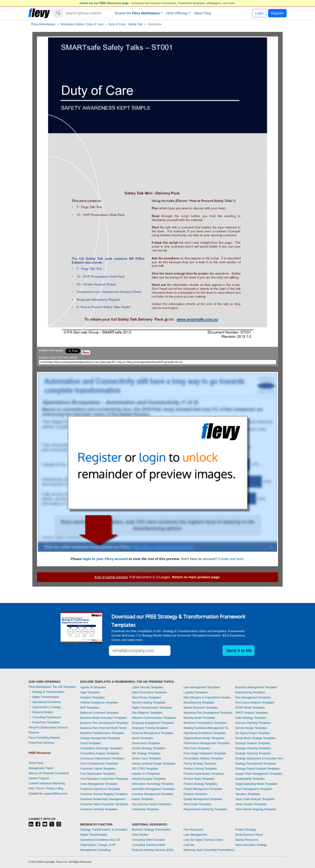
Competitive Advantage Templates (101, 748)
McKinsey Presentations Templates (205, 723)
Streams (34, 733)
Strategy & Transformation (47, 692)
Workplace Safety (72, 24)
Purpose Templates (195, 794)
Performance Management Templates (207, 743)
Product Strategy (246, 830)
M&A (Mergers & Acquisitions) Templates (208, 697)
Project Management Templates (203, 789)
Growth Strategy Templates (149, 748)
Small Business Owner (249, 835)
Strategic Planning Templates (253, 748)
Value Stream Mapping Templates (256, 809)
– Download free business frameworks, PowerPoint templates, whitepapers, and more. (157, 3)
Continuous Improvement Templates (102, 758)
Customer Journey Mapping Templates (104, 794)
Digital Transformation (44, 697)
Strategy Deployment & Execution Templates (261, 758)
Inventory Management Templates (153, 794)
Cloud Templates (90, 743)
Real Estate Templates (197, 804)
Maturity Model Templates (199, 718)
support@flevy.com (56, 794)
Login (259, 13)
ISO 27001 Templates (145, 769)
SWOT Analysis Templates (252, 713)
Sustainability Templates (250, 779)
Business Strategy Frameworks (151, 830)
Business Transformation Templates (102, 733)
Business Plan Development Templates (104, 723)
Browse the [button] (137, 13)
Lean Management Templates (202, 687)
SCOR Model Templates (250, 708)
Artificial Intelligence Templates (99, 703)
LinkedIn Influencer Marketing (47, 783)
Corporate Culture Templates (98, 769)
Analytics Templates (92, 697)
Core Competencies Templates (99, 764)
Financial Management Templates (153, 733)
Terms (40, 789)
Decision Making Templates (149, 703)
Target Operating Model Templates (256, 784)
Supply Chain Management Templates (259, 774)
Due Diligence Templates (147, 713)
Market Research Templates (201, 708)
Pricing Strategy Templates (200, 764)
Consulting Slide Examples (148, 840)
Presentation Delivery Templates (203, 758)
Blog (61, 789)
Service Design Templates (251, 728)
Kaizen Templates (143, 799)
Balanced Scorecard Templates (99, 713)
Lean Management (195, 835)
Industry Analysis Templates (149, 779)
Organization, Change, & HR (98, 845)
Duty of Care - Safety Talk (125, 24)
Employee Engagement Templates (153, 723)
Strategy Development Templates (256, 764)
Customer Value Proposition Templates (104, 804)
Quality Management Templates (203, 799)
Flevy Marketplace (43, 24)
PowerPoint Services (41, 743)
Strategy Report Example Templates (257, 769)
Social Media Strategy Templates (255, 738)
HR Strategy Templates (146, 753)
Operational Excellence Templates (204, 733)
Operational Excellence (45, 702)
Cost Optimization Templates (98, 774)
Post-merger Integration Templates (205, 753)
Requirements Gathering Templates (205, 809)
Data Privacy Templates (147, 697)
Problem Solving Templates (200, 769)
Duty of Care (95, 24)
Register (277, 13)
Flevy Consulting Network (44, 738)
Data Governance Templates (150, 692)
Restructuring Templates (250, 692)
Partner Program (39, 778)
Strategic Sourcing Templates (253, 753)
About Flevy (203, 13)
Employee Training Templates (150, 728)
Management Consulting (95, 850)
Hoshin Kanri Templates (147, 758)
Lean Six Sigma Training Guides (203, 840)
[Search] (87, 13)
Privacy (51, 789)
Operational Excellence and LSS (100, 840)
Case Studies (140, 835)
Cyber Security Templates (148, 687)
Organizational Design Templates (204, 738)
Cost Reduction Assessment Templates (104, 779)
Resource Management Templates (256, 687)
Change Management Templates (100, 738)
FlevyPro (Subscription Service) (48, 728)
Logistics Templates (196, 692)
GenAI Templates (143, 738)
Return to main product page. (196, 577)
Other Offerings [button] (177, 13)
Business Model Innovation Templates (103, 718)
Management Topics (41, 768)
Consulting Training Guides (149, 845)
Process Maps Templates (199, 779)
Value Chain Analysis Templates (255, 799)
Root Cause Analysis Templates (255, 703)
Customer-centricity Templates (99, 809)
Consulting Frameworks (45, 717)
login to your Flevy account (105, 559)
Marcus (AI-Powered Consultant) (49, 773)
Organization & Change (45, 707)
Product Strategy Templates (200, 784)
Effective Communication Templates (154, 718)
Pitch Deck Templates (197, 748)
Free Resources (193, 830)
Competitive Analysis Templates (100, 753)
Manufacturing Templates (199, 703)
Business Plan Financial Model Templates (105, 728)
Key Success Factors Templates (152, 804)
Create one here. (231, 559)
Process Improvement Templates (204, 774)
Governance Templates (146, 743)
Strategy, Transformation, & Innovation (104, 830)
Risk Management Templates (253, 697)
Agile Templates (90, 692)
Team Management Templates (254, 789)
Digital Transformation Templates (152, 708)
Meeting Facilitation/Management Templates (208, 728)
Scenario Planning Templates (253, 723)
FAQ (31, 789)
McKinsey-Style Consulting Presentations (209, 850)
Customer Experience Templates (100, 789)
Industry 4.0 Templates (146, 774)
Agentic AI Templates (93, 687)
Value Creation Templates (251, 804)
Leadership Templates (145, 809)
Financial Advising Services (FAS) (153, 850)
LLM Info (189, 845)
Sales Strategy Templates (251, 718)
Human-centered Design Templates (154, 764)
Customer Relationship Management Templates (105, 799)
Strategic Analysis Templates (253, 743)
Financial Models (41, 712)
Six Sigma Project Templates (253, 733)
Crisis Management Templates (99, 784)
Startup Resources (247, 840)
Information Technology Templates (153, 784)
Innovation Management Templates (154, 789)
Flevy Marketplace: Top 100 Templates (52, 687)
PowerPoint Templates (44, 722)
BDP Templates (90, 708)
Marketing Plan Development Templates (208, 713)
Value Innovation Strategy (251, 845)
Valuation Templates (248, 794)
